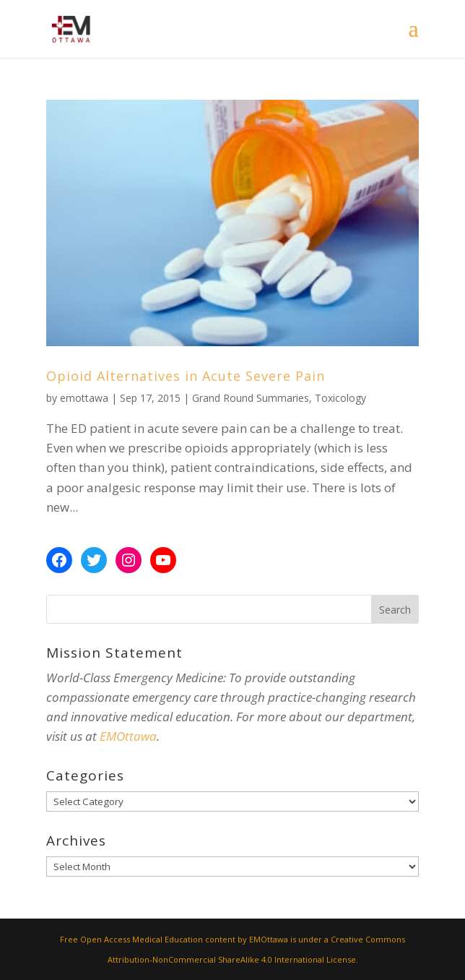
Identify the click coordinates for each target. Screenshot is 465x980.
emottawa (84, 398)
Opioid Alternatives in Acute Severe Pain (186, 376)
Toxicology (340, 398)
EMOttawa (128, 736)
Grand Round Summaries (251, 398)
